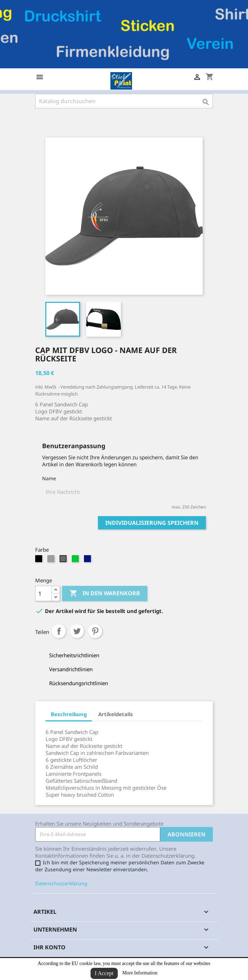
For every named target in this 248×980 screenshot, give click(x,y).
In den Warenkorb (105, 594)
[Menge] (44, 594)
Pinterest (95, 631)
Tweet (77, 631)
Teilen (59, 631)
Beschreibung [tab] (69, 714)
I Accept (104, 973)
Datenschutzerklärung (61, 883)
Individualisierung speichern (152, 523)
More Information (140, 973)
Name (49, 478)
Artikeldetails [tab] (116, 714)
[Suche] (124, 101)
